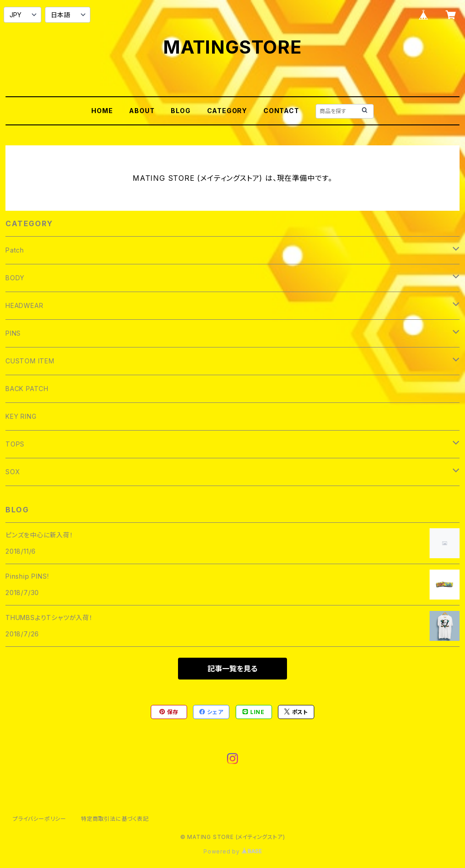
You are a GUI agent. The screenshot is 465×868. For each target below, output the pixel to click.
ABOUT (142, 111)
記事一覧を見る (232, 669)
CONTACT (281, 111)
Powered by (232, 851)
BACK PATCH (27, 389)
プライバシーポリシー (40, 819)
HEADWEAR (24, 305)
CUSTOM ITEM (30, 361)
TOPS (15, 444)
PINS (13, 333)
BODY (15, 278)
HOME (102, 111)
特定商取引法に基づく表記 (115, 819)
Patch (15, 250)
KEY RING (21, 416)
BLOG (181, 111)
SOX (13, 472)
